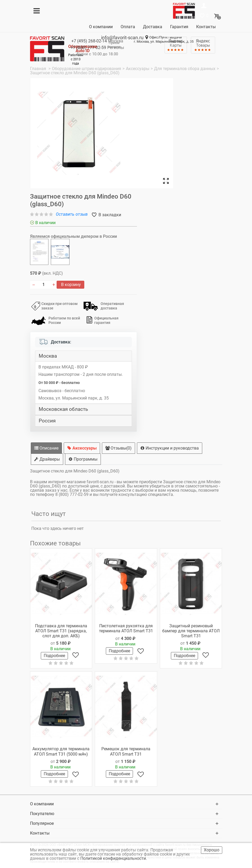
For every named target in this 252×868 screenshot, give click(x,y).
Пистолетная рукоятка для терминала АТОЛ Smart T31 (126, 628)
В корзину (70, 285)
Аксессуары (82, 448)
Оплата (128, 27)
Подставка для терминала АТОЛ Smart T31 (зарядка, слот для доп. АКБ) (61, 631)
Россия (47, 421)
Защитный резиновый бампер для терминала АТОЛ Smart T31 (191, 631)
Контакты (206, 27)
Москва (48, 356)
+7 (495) (89, 41)
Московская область (63, 409)
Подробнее (54, 656)
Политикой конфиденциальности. (114, 858)
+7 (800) (88, 48)
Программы (83, 459)
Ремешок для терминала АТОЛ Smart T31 (126, 751)
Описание (46, 448)
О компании (101, 27)
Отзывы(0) (118, 448)
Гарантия (179, 27)
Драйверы (47, 459)
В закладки (109, 215)
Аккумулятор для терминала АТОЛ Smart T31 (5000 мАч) (61, 751)
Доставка (153, 27)
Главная (39, 69)
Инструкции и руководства (170, 448)
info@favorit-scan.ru (122, 38)
